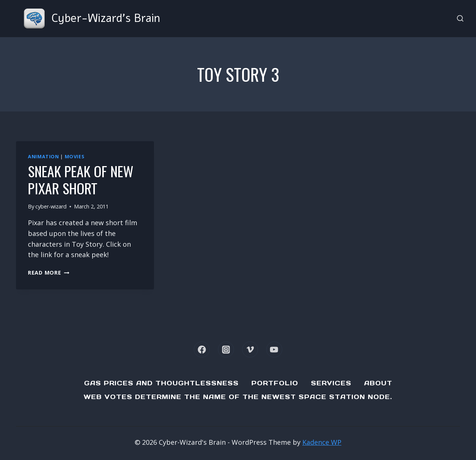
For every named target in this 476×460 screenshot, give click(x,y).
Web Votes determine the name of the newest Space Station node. (238, 397)
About (378, 383)
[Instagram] (226, 349)
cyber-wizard (51, 206)
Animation (44, 157)
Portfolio (275, 383)
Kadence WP (322, 442)
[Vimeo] (250, 349)
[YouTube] (274, 349)
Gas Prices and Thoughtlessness (161, 383)
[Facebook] (202, 349)
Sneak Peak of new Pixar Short (81, 179)
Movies (75, 157)
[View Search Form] (460, 19)
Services (331, 383)
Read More (49, 273)
